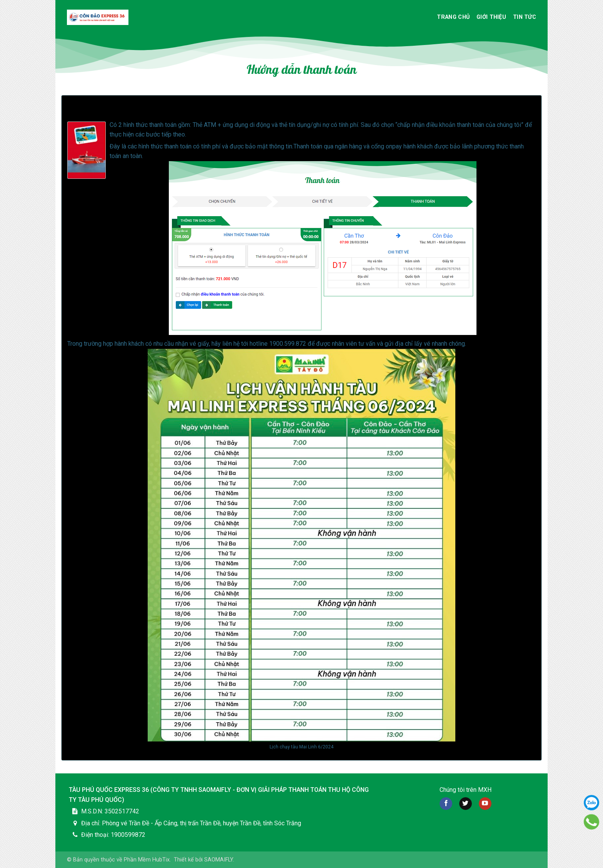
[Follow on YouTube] (485, 804)
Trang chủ (453, 17)
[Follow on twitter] (466, 804)
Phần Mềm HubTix (147, 860)
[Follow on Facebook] (446, 804)
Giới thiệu (491, 17)
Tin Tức (525, 17)
